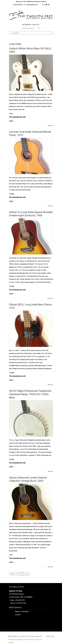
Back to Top (50, 126)
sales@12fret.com (32, 5)
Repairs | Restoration (22, 611)
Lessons (18, 615)
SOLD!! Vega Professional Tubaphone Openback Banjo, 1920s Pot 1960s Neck (30, 394)
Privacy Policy (29, 639)
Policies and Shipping (16, 639)
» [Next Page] (28, 574)
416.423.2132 (18, 5)
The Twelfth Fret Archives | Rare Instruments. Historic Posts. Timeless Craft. (31, 15)
